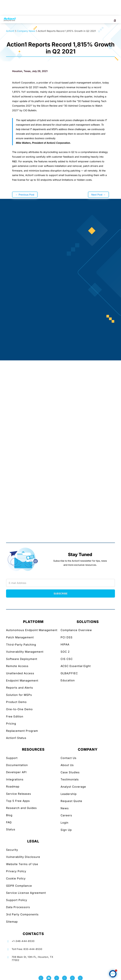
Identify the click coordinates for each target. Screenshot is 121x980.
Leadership (69, 794)
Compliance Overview (76, 630)
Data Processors (18, 907)
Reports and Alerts (20, 688)
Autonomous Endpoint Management (32, 630)
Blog (9, 815)
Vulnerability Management (25, 652)
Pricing (11, 724)
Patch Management (20, 637)
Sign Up (66, 830)
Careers (66, 815)
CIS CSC (67, 659)
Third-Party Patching (21, 645)
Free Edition (15, 716)
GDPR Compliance (19, 886)
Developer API (16, 772)
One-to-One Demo (19, 709)
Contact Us (69, 758)
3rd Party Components (22, 914)
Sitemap (12, 922)
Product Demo (16, 702)
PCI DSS (67, 637)
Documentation (17, 765)
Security (12, 850)
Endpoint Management (22, 681)
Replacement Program (22, 731)
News (65, 808)
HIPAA (65, 644)
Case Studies (70, 772)
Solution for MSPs (19, 695)
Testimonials (70, 779)
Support (12, 758)
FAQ (9, 822)
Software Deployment (22, 659)
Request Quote (71, 801)
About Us (67, 765)
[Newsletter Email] (60, 583)
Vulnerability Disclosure (23, 857)
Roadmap (13, 787)
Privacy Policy (16, 871)
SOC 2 (65, 652)
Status (11, 829)
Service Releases (19, 794)
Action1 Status (16, 738)
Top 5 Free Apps (18, 801)
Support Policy (17, 900)
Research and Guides (21, 808)
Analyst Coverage (73, 787)
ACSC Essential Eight (76, 666)
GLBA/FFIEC (69, 673)
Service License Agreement (26, 893)
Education (68, 680)
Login (65, 823)
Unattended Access (20, 673)
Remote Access (17, 666)
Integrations (15, 779)
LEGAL (33, 841)
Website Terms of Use (22, 864)
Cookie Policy (16, 878)
